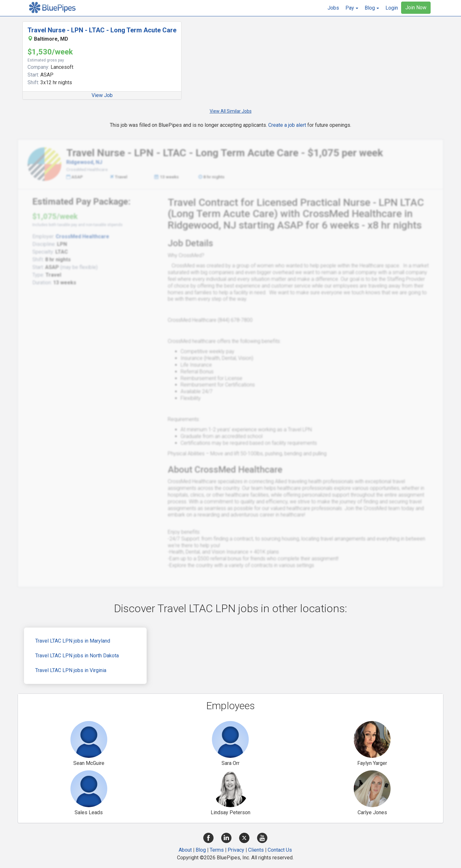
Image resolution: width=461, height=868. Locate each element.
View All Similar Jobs (231, 111)
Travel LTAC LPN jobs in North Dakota (77, 656)
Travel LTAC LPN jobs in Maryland (73, 641)
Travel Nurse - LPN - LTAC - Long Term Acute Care (102, 30)
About (185, 850)
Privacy (236, 850)
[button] (352, 8)
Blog (201, 850)
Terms (217, 850)
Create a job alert (287, 125)
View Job (102, 95)
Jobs (333, 8)
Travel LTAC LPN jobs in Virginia (71, 670)
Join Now (416, 8)
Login (392, 8)
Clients (256, 850)
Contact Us (280, 850)
